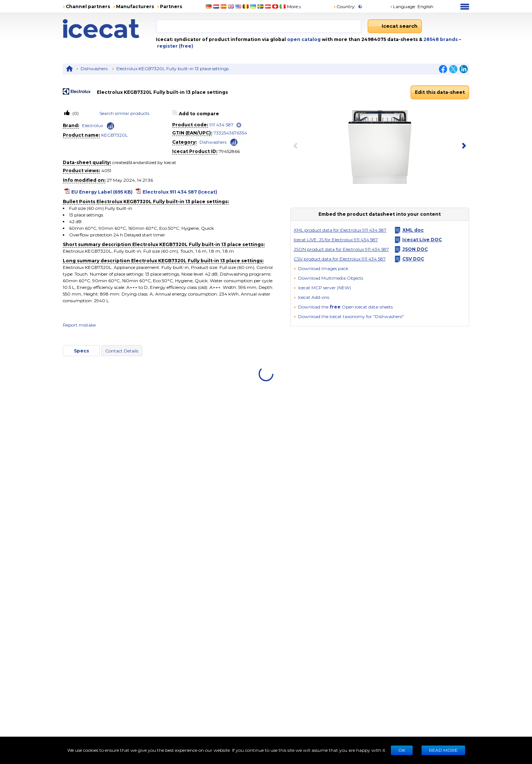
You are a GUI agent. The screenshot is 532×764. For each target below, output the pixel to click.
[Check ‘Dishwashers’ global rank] (234, 142)
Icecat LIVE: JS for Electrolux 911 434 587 (336, 240)
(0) (75, 113)
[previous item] (297, 146)
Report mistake (79, 325)
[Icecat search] (395, 26)
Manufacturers (135, 6)
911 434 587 (221, 125)
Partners (171, 6)
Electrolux (93, 125)
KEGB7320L (115, 135)
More (295, 6)
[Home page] (109, 29)
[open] (239, 125)
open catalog (303, 39)
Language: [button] (403, 6)
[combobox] (259, 26)
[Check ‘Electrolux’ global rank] (110, 126)
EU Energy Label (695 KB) (102, 192)
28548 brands (441, 39)
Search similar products (124, 113)
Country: (345, 6)
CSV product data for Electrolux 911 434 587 (340, 259)
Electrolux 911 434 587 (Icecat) (180, 192)
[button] (328, 278)
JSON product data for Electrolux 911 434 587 (341, 249)
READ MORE (443, 750)
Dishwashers (94, 69)
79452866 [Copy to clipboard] (229, 151)
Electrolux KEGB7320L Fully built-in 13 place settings (173, 69)
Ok (402, 750)
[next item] (463, 146)
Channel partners (88, 6)
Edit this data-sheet (440, 92)
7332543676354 (230, 133)
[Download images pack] (321, 269)
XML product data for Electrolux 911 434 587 (340, 230)
